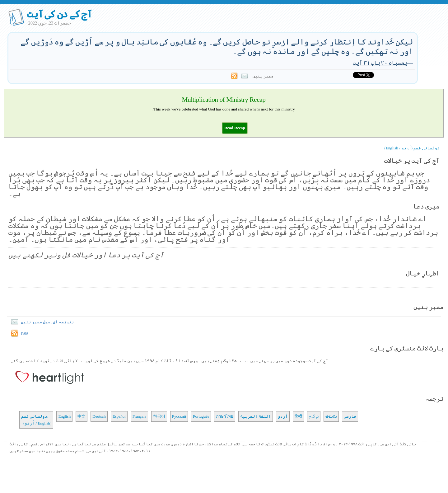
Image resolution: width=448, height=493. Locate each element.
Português (201, 416)
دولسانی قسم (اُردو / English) (412, 148)
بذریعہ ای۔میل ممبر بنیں (41, 322)
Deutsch (99, 416)
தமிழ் (314, 416)
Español (119, 416)
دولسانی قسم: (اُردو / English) (36, 420)
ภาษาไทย (225, 416)
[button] (235, 128)
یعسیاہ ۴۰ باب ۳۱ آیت (380, 63)
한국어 (159, 416)
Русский (179, 416)
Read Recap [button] (235, 128)
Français (139, 416)
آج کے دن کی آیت (59, 14)
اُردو (283, 416)
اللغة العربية (256, 416)
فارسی (350, 416)
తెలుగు (331, 416)
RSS (25, 333)
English (64, 416)
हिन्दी (298, 416)
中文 (82, 416)
